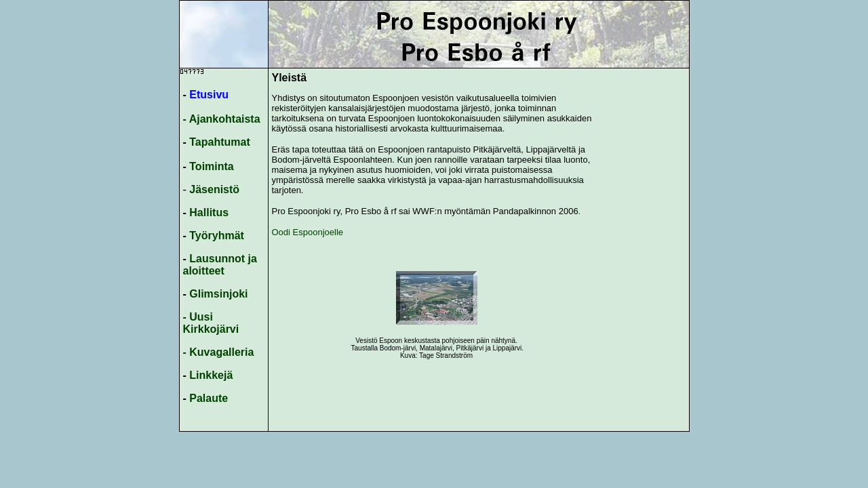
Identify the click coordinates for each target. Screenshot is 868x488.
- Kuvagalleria (219, 352)
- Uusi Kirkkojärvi (211, 323)
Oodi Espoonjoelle (309, 232)
